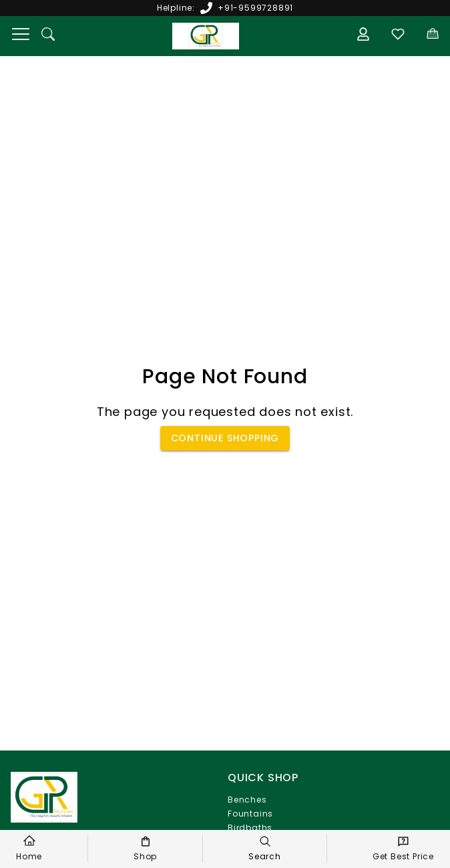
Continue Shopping (225, 438)
